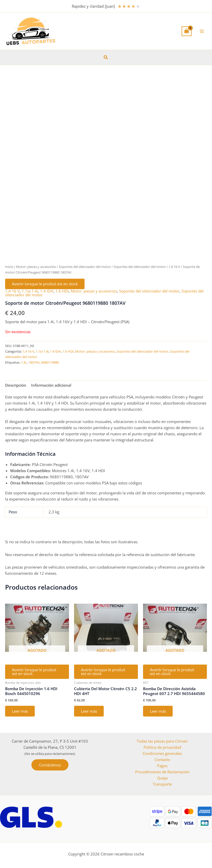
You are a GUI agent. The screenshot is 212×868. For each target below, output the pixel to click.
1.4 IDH (47, 291)
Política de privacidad (162, 747)
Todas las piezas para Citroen (162, 741)
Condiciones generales (162, 753)
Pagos (162, 766)
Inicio (9, 267)
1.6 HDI (62, 291)
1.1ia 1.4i (30, 291)
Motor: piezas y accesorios (36, 267)
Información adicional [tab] (51, 386)
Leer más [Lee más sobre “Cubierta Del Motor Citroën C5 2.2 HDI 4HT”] (89, 712)
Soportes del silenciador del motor (85, 267)
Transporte (162, 784)
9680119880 (50, 363)
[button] (106, 58)
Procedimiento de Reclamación (162, 772)
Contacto (162, 759)
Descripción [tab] (16, 386)
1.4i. (24, 363)
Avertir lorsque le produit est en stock (45, 284)
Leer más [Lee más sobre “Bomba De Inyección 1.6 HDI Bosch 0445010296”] (20, 712)
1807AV (34, 363)
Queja (162, 778)
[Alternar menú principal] (202, 31)
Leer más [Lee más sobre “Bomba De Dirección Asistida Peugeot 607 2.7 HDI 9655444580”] (158, 712)
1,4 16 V (174, 267)
